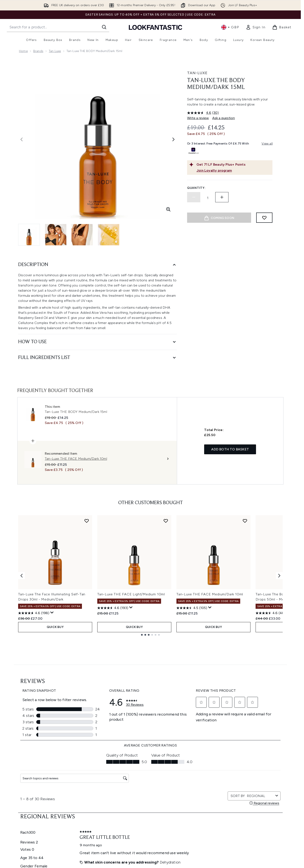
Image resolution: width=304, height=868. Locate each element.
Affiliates (192, 799)
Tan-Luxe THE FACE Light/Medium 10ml (131, 594)
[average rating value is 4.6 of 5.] (200, 113)
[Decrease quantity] (194, 197)
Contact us (98, 799)
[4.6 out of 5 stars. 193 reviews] (113, 608)
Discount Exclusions (104, 778)
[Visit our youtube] (241, 728)
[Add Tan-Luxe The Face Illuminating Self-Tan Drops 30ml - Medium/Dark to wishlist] (87, 521)
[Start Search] (104, 27)
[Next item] (279, 575)
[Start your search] (58, 27)
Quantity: (196, 188)
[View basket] (282, 27)
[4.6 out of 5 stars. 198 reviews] (34, 613)
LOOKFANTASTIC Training (252, 783)
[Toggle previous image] (22, 139)
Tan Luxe (55, 51)
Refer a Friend (196, 814)
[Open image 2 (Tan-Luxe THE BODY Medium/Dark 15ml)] (56, 235)
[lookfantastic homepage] (156, 27)
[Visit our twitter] (220, 728)
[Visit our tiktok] (251, 728)
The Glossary (195, 773)
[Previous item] (22, 575)
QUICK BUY (55, 627)
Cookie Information (152, 778)
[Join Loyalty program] (234, 171)
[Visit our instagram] (230, 728)
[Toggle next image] (173, 139)
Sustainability (148, 789)
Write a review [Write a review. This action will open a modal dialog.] (198, 118)
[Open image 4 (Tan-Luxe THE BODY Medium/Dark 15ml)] (109, 235)
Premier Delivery (101, 804)
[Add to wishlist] (264, 218)
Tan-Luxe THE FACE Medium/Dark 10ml (210, 594)
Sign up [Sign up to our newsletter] (133, 728)
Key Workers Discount (202, 819)
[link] (256, 27)
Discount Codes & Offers (204, 794)
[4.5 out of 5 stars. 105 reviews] (192, 608)
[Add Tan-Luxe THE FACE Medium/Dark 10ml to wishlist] (245, 521)
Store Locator (244, 768)
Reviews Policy (148, 794)
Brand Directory (198, 778)
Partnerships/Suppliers (202, 804)
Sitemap (192, 809)
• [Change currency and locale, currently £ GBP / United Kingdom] (230, 27)
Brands (38, 51)
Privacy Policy (148, 773)
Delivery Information (104, 789)
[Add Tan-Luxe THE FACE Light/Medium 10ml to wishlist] (166, 521)
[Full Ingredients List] (97, 358)
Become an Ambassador (204, 824)
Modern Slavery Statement (157, 783)
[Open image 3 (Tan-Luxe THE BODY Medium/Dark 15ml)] (82, 235)
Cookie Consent (31, 799)
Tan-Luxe (197, 73)
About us (193, 768)
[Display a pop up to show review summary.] (52, 613)
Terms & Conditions (152, 768)
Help (93, 768)
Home (23, 51)
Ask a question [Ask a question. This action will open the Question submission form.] (224, 118)
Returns (95, 783)
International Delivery (105, 794)
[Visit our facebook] (210, 728)
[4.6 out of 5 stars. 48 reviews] (271, 613)
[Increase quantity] (222, 197)
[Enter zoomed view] (168, 209)
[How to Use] (97, 342)
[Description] (97, 265)
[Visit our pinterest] (261, 728)
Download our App (103, 773)
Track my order (101, 809)
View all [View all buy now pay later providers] (267, 144)
